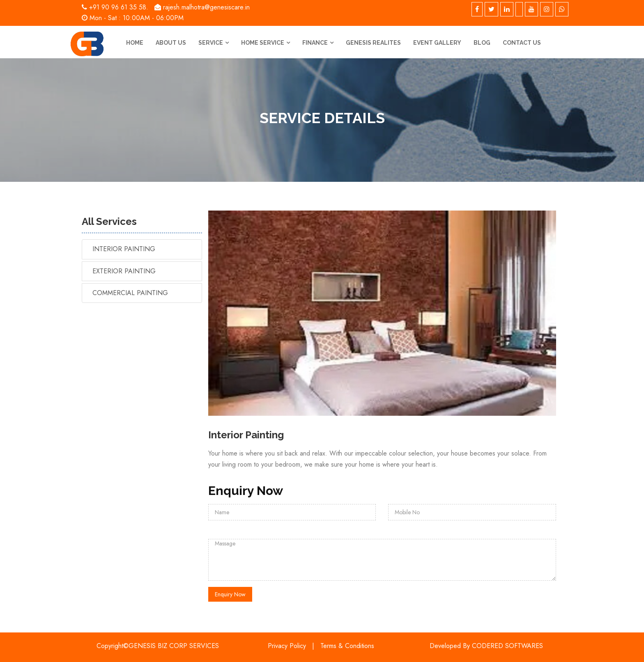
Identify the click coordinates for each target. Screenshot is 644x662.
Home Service (263, 43)
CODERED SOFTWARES (507, 646)
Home (135, 43)
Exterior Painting (124, 271)
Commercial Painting (130, 293)
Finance (315, 43)
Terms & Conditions (347, 646)
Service (211, 43)
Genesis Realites (373, 43)
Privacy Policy (287, 646)
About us (171, 43)
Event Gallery (437, 43)
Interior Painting (124, 249)
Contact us (522, 43)
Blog (482, 43)
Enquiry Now (230, 594)
